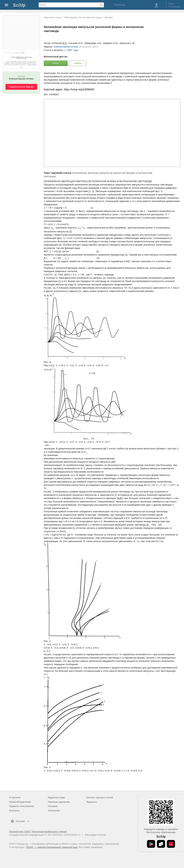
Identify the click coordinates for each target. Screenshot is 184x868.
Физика (109, 17)
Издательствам (56, 797)
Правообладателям (20, 802)
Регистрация (174, 7)
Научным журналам (59, 802)
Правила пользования (21, 806)
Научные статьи (53, 17)
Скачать (78, 63)
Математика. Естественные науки (83, 17)
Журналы (92, 802)
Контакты (14, 811)
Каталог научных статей (100, 797)
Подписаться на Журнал (21, 87)
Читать (56, 63)
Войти (171, 4)
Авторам (53, 806)
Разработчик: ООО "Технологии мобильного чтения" (38, 831)
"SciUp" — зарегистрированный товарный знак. (52, 847)
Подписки (119, 5)
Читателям (54, 811)
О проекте (15, 797)
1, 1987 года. (71, 50)
